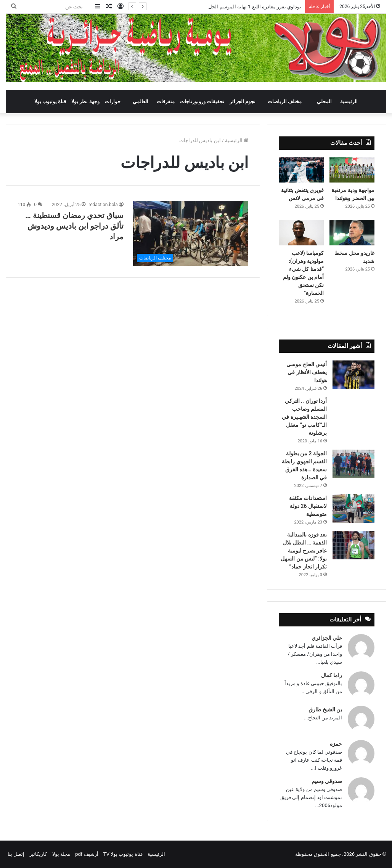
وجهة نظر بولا (85, 102)
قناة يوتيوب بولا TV (123, 854)
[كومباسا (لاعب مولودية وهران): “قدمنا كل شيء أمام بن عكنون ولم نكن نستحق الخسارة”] (301, 232)
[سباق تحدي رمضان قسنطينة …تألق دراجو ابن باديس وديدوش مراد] (191, 233)
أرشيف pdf (87, 854)
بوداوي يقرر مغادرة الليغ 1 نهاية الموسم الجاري (252, 7)
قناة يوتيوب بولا (50, 102)
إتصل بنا (16, 854)
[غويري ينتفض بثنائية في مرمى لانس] (301, 170)
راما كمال (332, 675)
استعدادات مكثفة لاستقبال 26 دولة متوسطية (308, 506)
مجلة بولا (61, 854)
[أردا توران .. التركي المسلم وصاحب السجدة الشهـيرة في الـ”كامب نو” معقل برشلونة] (353, 408)
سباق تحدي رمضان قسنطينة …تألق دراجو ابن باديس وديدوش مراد (74, 226)
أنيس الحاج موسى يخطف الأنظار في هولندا (307, 372)
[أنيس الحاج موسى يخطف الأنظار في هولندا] (353, 375)
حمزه (336, 744)
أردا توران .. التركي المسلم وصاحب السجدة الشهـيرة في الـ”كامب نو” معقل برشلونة (304, 417)
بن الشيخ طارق (325, 709)
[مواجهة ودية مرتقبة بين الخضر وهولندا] (352, 170)
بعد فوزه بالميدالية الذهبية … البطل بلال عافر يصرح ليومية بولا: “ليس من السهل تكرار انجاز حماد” (304, 551)
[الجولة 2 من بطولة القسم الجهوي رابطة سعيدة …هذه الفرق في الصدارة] (353, 464)
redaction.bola (103, 205)
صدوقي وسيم (327, 781)
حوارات (113, 102)
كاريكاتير (38, 854)
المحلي (324, 102)
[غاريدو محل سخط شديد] (352, 232)
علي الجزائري (327, 638)
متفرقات (166, 102)
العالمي (141, 102)
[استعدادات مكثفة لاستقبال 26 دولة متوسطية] (353, 508)
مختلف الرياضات (285, 102)
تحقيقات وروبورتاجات (202, 102)
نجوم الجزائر (243, 102)
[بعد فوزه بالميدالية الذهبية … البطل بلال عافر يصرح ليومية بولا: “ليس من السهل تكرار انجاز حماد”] (353, 545)
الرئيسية (349, 102)
